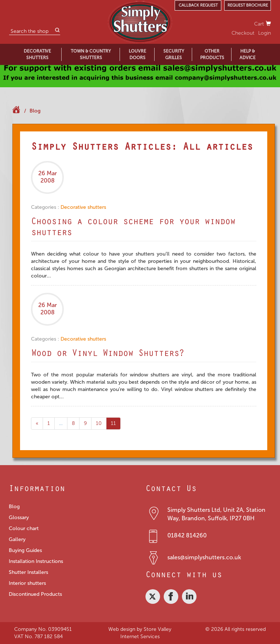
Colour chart (24, 528)
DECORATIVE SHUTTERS (37, 54)
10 (99, 423)
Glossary (19, 517)
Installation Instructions (36, 561)
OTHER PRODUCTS (212, 54)
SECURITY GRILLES (174, 54)
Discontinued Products (35, 594)
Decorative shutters (83, 207)
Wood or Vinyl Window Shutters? (108, 354)
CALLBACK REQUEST (198, 5)
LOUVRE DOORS (137, 54)
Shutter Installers (28, 572)
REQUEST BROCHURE (248, 5)
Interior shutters (27, 583)
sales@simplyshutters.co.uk (204, 557)
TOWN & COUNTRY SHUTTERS (91, 54)
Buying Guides (25, 550)
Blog (35, 111)
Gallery (17, 539)
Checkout (243, 33)
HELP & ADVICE (248, 54)
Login (265, 33)
